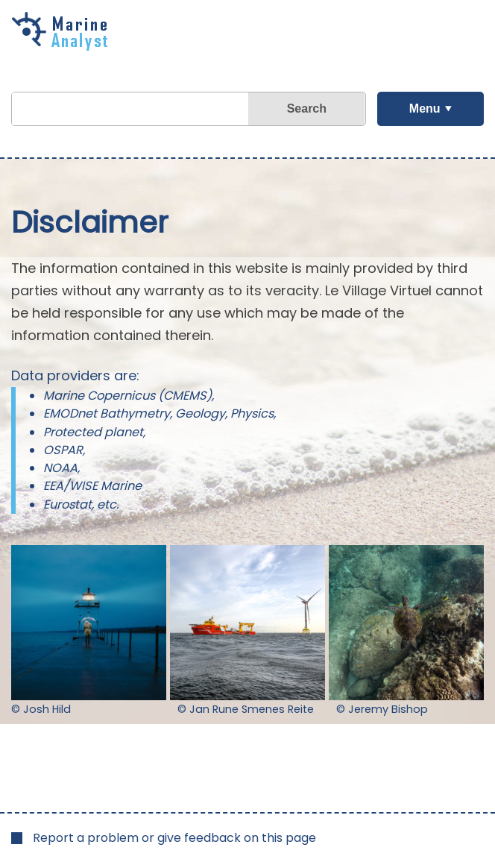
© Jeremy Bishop (382, 709)
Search (307, 108)
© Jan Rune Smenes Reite (246, 709)
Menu (425, 108)
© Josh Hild (41, 709)
